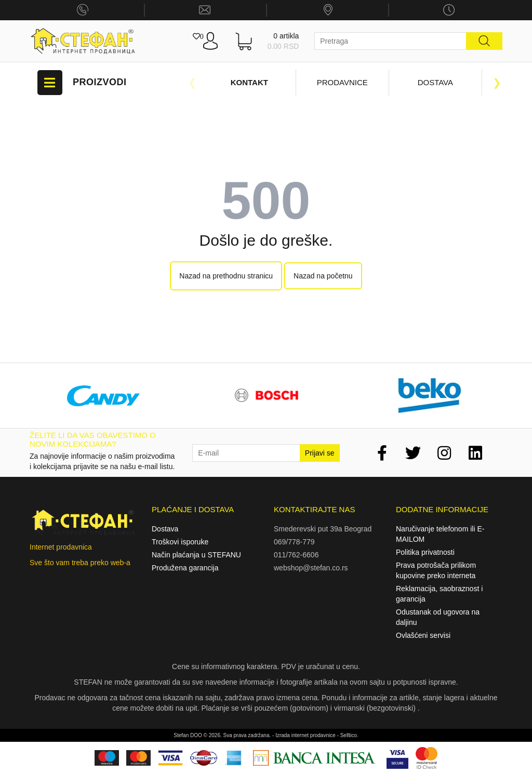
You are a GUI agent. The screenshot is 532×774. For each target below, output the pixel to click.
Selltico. (349, 735)
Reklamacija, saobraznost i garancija (439, 594)
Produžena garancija (185, 568)
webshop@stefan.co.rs (311, 568)
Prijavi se (320, 453)
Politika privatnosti (425, 552)
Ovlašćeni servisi (423, 635)
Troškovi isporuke (180, 542)
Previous (192, 83)
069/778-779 (294, 542)
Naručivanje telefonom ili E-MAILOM (440, 534)
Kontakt (249, 82)
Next (497, 83)
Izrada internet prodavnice (305, 735)
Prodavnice (342, 82)
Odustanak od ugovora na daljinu (438, 617)
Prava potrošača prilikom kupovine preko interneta (436, 570)
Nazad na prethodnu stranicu (226, 276)
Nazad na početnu (323, 276)
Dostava (435, 82)
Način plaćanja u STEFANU (196, 555)
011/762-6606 (296, 555)
